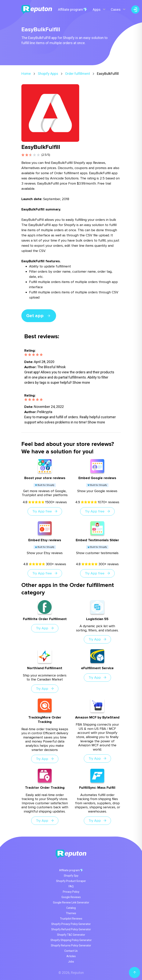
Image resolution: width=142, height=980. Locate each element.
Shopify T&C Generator (71, 935)
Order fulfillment (78, 74)
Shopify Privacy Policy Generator (71, 924)
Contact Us (71, 951)
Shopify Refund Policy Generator (71, 929)
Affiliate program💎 (73, 9)
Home (26, 74)
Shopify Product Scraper (71, 881)
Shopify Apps (48, 74)
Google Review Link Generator (71, 902)
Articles (71, 956)
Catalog (71, 908)
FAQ (71, 886)
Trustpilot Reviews (71, 919)
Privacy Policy (71, 892)
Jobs (71, 962)
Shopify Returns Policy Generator (71, 945)
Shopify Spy (71, 876)
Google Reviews (71, 897)
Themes (71, 913)
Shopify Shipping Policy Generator (71, 940)
